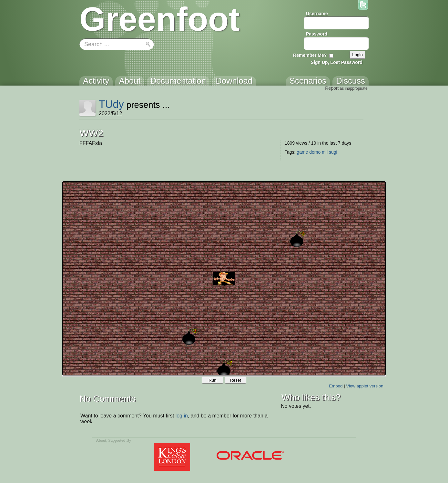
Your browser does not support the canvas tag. (224, 278)
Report (332, 88)
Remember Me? (310, 55)
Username (317, 14)
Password (317, 34)
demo (315, 152)
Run (212, 380)
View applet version (365, 386)
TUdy (111, 104)
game (302, 152)
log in (182, 416)
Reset (235, 380)
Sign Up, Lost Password (337, 62)
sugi (333, 152)
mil (325, 152)
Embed (336, 386)
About (101, 440)
